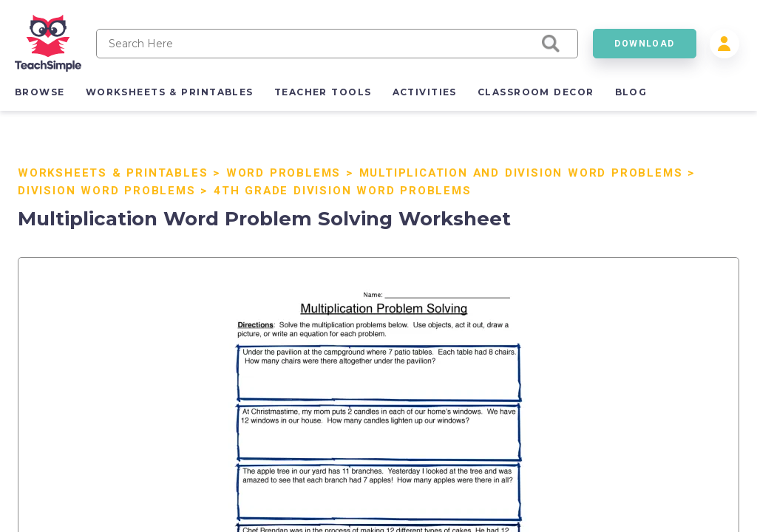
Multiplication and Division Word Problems (521, 173)
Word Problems (284, 173)
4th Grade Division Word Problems (343, 191)
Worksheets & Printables (113, 173)
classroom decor (536, 92)
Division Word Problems (107, 191)
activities (425, 92)
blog (631, 92)
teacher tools (323, 92)
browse (40, 92)
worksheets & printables (170, 92)
